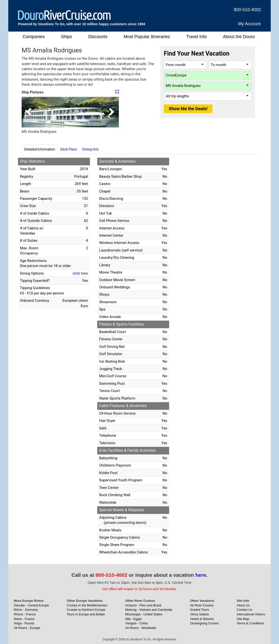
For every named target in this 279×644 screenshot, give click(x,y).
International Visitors (251, 614)
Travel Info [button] (196, 37)
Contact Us (244, 610)
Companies (34, 37)
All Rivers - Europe (27, 628)
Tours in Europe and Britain (86, 614)
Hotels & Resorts (202, 619)
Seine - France (24, 619)
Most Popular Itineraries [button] (147, 37)
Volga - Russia (24, 623)
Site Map (243, 619)
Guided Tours (199, 610)
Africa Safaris (199, 614)
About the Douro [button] (239, 37)
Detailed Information (40, 149)
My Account (249, 24)
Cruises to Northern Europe (86, 610)
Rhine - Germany (26, 610)
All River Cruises (202, 605)
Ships (66, 37)
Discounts (98, 37)
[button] (29, 112)
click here (80, 273)
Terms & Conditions (250, 623)
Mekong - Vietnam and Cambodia (149, 610)
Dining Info (90, 149)
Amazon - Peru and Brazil (143, 605)
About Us (243, 605)
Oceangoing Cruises (204, 623)
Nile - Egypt (133, 619)
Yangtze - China (136, 623)
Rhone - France (25, 614)
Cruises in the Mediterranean (87, 605)
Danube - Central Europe (31, 605)
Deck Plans (69, 149)
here (201, 575)
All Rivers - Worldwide (141, 628)
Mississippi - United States (144, 614)
